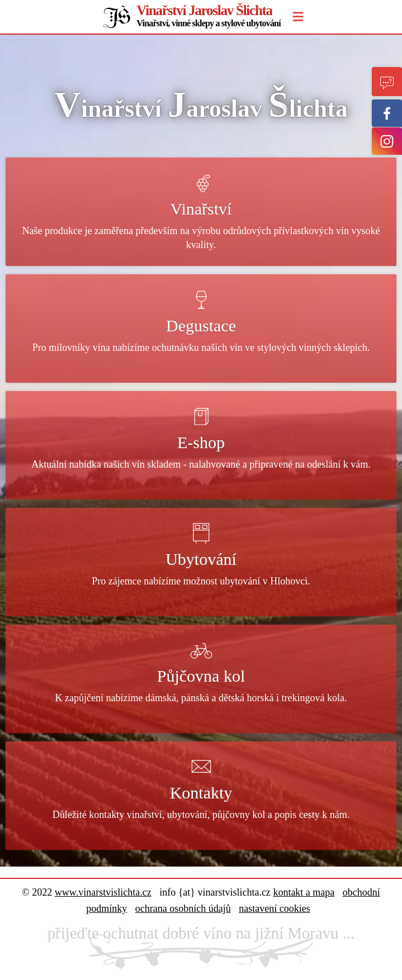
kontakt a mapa (304, 892)
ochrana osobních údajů (183, 908)
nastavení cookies (274, 908)
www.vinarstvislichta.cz (103, 892)
